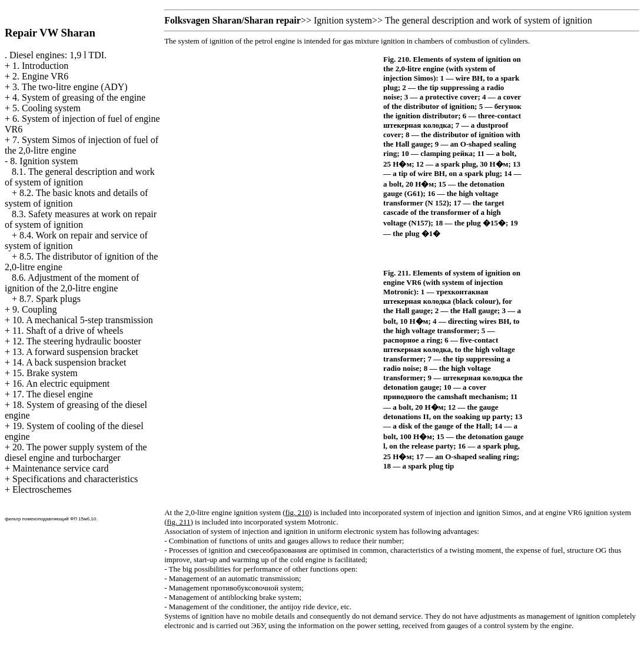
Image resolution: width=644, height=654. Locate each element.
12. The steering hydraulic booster (77, 341)
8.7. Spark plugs (50, 299)
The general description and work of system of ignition (489, 20)
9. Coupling (35, 309)
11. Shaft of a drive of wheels (68, 331)
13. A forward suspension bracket (75, 352)
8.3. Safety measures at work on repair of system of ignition (81, 219)
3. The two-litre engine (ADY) (70, 87)
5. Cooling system (47, 108)
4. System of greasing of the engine (79, 97)
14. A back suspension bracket (69, 362)
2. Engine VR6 (40, 76)
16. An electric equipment (61, 384)
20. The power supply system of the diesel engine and (76, 452)
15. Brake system (45, 373)
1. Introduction (40, 66)
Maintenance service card (60, 468)
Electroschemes (42, 489)
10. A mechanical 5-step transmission (83, 320)
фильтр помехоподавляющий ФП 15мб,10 (50, 519)
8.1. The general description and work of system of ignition (80, 177)
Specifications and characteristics (75, 479)
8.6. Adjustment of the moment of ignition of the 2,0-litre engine (72, 283)
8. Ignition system (44, 161)
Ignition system (343, 20)
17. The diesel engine (53, 394)
